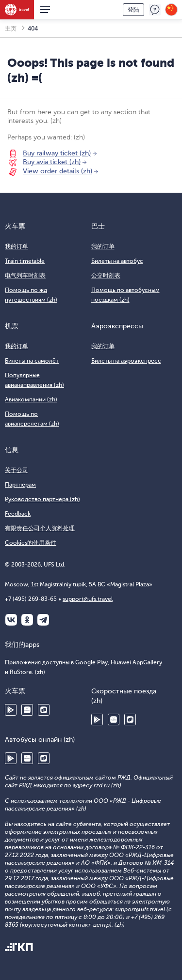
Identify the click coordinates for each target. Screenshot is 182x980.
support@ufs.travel (88, 599)
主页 (11, 29)
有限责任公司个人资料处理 (40, 528)
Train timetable (25, 261)
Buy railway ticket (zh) (57, 153)
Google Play (11, 710)
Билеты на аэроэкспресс (126, 361)
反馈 (155, 10)
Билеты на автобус (117, 261)
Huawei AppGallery (27, 710)
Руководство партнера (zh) (42, 499)
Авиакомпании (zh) (31, 399)
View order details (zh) (58, 171)
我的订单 (17, 246)
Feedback (18, 514)
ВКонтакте (11, 620)
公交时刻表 (106, 276)
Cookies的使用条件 (31, 543)
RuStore (44, 710)
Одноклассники (27, 620)
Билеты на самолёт (32, 361)
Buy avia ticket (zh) (52, 162)
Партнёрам (20, 485)
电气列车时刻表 (25, 276)
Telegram (43, 620)
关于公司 (17, 470)
